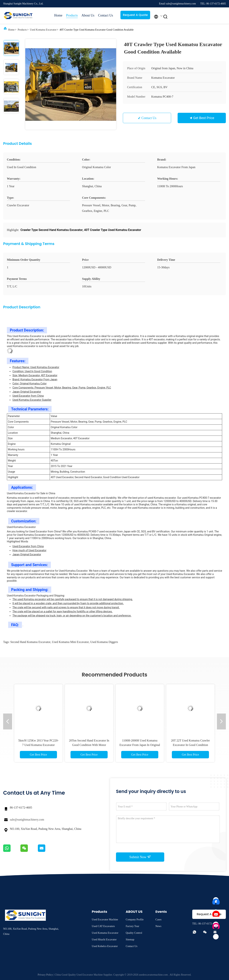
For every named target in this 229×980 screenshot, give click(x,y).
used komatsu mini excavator (70, 642)
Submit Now (140, 857)
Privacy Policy (45, 975)
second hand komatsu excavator (30, 642)
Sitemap (130, 940)
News (158, 926)
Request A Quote (135, 15)
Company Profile (135, 920)
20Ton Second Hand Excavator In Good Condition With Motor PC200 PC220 (89, 745)
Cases (159, 920)
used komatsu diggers (104, 642)
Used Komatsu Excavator (43, 30)
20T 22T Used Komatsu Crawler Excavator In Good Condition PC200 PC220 (190, 745)
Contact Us (106, 15)
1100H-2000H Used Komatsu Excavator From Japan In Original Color (140, 745)
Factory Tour (133, 926)
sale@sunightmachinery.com (27, 820)
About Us (88, 15)
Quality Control (134, 933)
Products (72, 15)
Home (58, 15)
